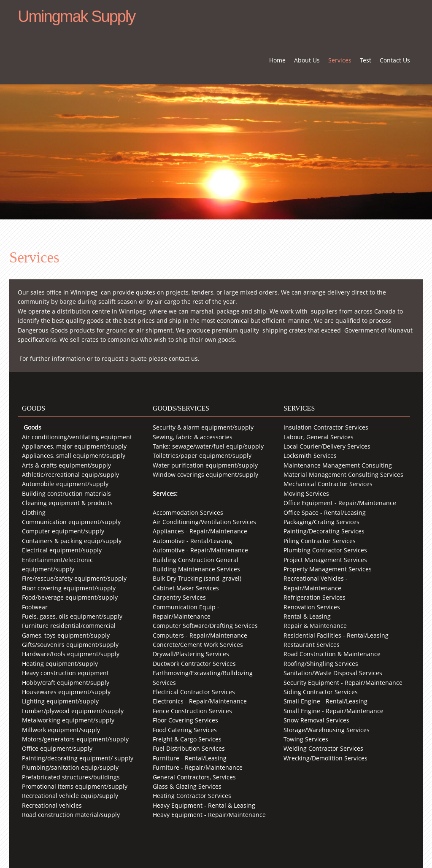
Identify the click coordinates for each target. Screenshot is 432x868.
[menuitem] (277, 63)
